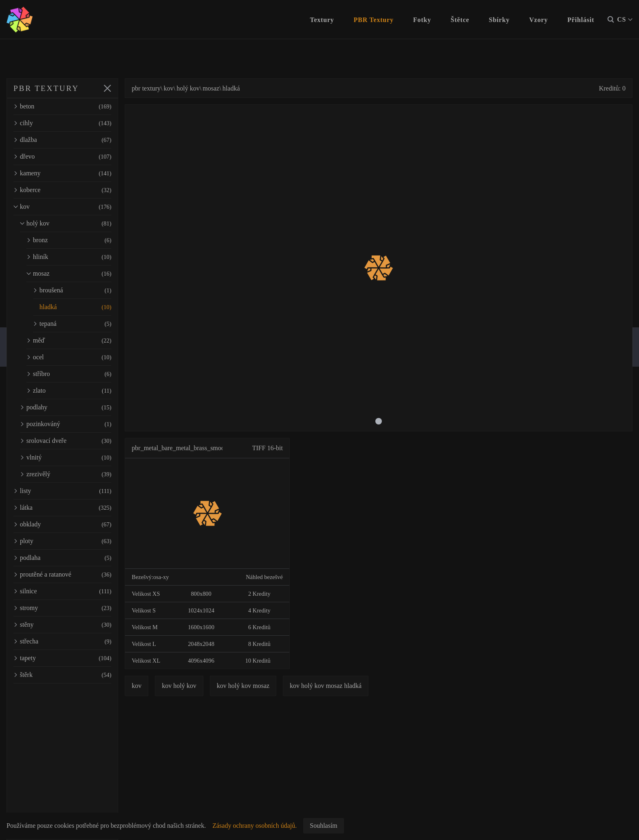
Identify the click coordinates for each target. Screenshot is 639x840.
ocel (85, 357)
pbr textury (178, 88)
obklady (78, 524)
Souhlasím (324, 826)
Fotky (422, 20)
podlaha (78, 558)
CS (625, 20)
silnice (78, 591)
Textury (322, 20)
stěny (78, 625)
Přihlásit (581, 20)
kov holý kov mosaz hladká (357, 686)
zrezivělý (82, 474)
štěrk (78, 675)
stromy (78, 608)
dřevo (78, 157)
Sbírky (499, 20)
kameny (78, 173)
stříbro (85, 374)
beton (78, 106)
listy (78, 491)
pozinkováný (82, 424)
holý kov (82, 223)
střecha (78, 641)
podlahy (82, 407)
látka (78, 508)
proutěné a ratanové (78, 575)
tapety (78, 658)
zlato (85, 391)
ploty (78, 541)
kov (78, 207)
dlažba (78, 140)
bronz (85, 240)
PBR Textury (374, 20)
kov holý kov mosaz (274, 686)
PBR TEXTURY (46, 88)
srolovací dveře (82, 441)
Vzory (539, 20)
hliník (85, 257)
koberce (78, 190)
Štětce (460, 20)
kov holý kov (211, 686)
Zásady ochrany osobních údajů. (254, 826)
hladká (88, 307)
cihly (78, 123)
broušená (88, 290)
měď (85, 340)
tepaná (88, 324)
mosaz (85, 274)
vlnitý (82, 458)
